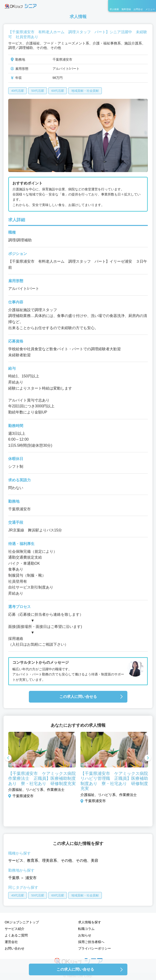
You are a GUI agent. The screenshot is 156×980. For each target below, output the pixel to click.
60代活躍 (58, 91)
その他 (66, 860)
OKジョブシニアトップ (22, 922)
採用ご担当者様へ (91, 942)
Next (148, 758)
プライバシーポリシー (95, 948)
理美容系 (49, 860)
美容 (95, 860)
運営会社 (11, 942)
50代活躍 (37, 91)
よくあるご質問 (16, 935)
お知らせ (85, 935)
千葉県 (14, 878)
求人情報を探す (90, 922)
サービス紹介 (15, 929)
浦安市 (31, 878)
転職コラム (86, 929)
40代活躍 (17, 91)
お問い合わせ (15, 948)
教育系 (33, 860)
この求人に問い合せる (78, 697)
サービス (16, 860)
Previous (8, 758)
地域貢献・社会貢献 (85, 91)
